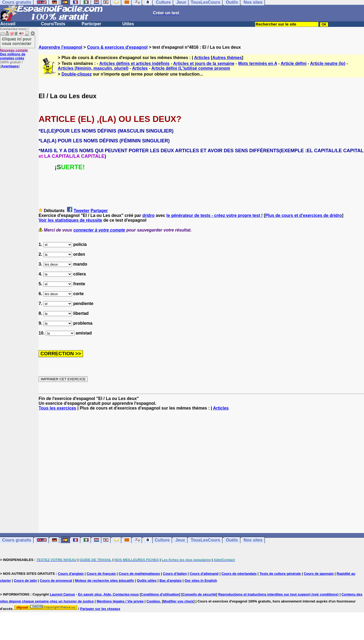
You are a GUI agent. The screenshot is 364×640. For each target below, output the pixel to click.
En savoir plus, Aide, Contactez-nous (108, 594)
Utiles (128, 24)
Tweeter (81, 211)
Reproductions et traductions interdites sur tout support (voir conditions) (278, 594)
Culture (162, 540)
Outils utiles (147, 581)
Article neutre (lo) (328, 63)
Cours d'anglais (71, 574)
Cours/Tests (53, 24)
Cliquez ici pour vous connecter (17, 41)
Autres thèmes (227, 58)
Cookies (153, 601)
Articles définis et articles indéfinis (134, 63)
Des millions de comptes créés (14, 54)
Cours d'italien (175, 574)
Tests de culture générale (280, 574)
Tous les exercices (57, 408)
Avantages (10, 66)
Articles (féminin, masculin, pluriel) (93, 68)
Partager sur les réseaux (100, 609)
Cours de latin (25, 581)
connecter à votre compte (99, 230)
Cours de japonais (319, 574)
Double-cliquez (77, 74)
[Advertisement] (201, 472)
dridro (148, 215)
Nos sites (253, 540)
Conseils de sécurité (199, 594)
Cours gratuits (17, 540)
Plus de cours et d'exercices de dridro (304, 215)
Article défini (294, 63)
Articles (202, 58)
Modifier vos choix (178, 601)
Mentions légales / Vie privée (120, 601)
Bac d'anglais (171, 581)
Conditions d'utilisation (160, 594)
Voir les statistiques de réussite (70, 220)
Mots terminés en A (258, 63)
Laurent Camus (62, 594)
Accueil (8, 24)
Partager (99, 211)
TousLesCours (205, 540)
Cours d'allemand (204, 574)
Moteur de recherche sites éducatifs (104, 581)
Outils (232, 540)
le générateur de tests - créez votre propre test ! (215, 215)
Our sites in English (201, 581)
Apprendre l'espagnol (60, 47)
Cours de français (101, 574)
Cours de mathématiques (139, 574)
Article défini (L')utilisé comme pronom (191, 68)
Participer (91, 24)
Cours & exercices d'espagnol (117, 47)
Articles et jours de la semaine (204, 63)
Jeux (180, 540)
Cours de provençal (56, 581)
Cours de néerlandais (239, 574)
